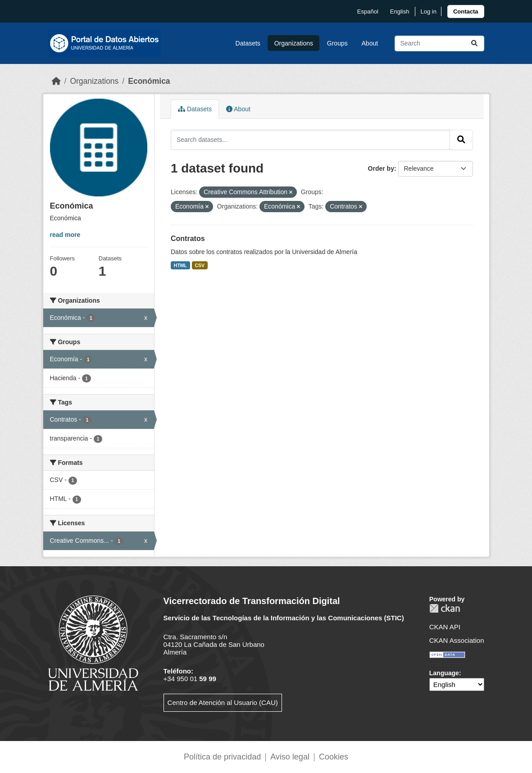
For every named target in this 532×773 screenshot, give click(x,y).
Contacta (466, 11)
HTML (180, 265)
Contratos (188, 239)
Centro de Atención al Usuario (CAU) (223, 703)
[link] (466, 11)
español (368, 11)
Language (444, 673)
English (400, 11)
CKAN (445, 608)
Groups (337, 43)
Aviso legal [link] (290, 757)
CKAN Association (457, 640)
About (370, 43)
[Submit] (474, 43)
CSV (200, 265)
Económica (149, 81)
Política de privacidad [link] (222, 757)
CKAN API (445, 627)
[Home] (56, 81)
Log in (428, 11)
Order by (381, 168)
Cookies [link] (334, 757)
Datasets (248, 43)
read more (65, 235)
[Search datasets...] (439, 43)
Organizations (294, 43)
